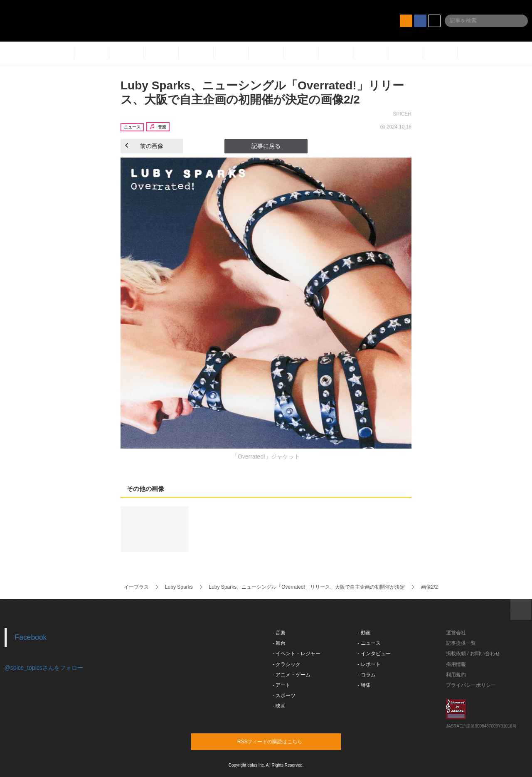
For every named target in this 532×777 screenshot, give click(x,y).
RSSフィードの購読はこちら (282, 741)
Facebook (31, 637)
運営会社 (456, 633)
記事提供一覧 (461, 643)
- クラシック (287, 664)
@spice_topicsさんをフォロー (44, 668)
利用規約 (456, 675)
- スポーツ (284, 696)
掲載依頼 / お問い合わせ (473, 654)
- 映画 (279, 706)
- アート (282, 685)
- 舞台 (279, 643)
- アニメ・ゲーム (292, 675)
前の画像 (144, 146)
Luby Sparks (179, 587)
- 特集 (364, 685)
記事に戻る (266, 146)
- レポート (369, 664)
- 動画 (364, 633)
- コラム (367, 675)
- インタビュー (374, 654)
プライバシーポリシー (471, 685)
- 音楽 (279, 633)
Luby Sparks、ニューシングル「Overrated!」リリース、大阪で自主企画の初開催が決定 (307, 587)
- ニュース (369, 643)
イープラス (136, 587)
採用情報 (456, 664)
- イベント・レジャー (297, 654)
